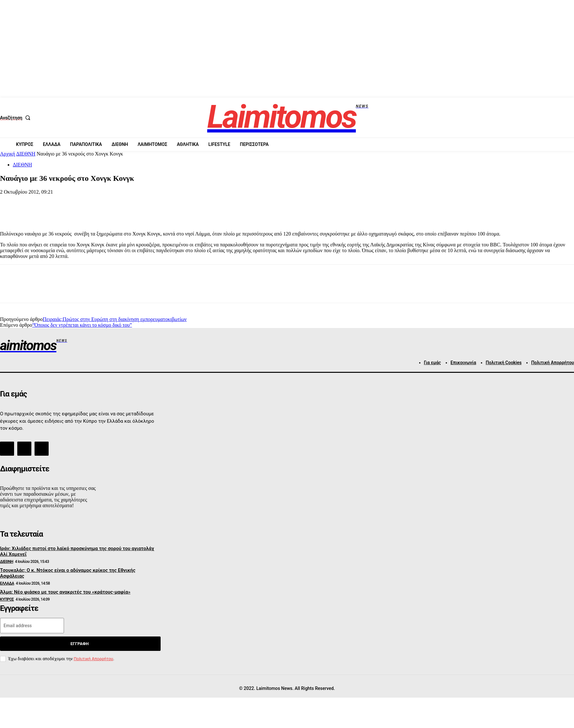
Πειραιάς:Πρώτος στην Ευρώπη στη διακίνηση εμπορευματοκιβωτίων (115, 319)
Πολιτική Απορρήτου (93, 659)
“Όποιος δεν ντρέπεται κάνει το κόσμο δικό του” (82, 325)
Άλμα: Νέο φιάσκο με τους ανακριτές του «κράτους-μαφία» (65, 592)
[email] (32, 626)
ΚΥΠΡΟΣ (7, 599)
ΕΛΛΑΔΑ (7, 583)
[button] (17, 118)
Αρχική (8, 154)
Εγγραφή (80, 644)
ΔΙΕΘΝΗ (26, 154)
